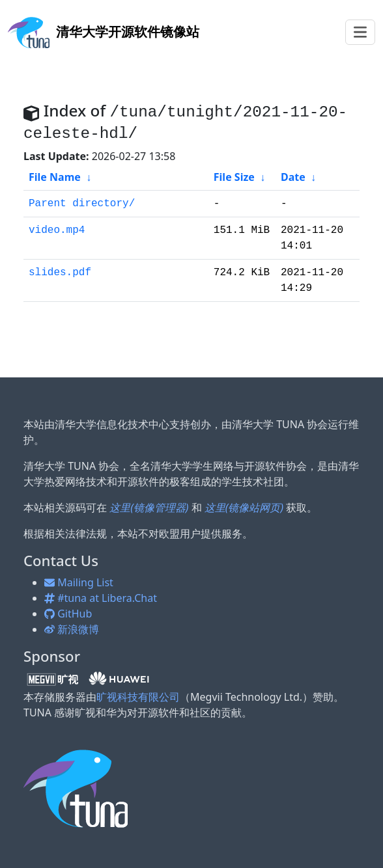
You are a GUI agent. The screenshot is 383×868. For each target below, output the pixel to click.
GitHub (68, 614)
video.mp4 (57, 230)
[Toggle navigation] (360, 32)
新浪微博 (72, 629)
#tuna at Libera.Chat (101, 598)
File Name (55, 177)
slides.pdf (60, 273)
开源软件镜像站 (104, 32)
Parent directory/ (82, 204)
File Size (234, 177)
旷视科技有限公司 (138, 697)
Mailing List (79, 582)
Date (293, 177)
